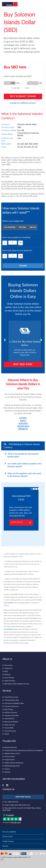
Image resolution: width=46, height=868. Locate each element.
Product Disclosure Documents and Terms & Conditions (24, 751)
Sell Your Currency (11, 713)
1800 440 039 (13, 802)
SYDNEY (23, 418)
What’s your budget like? (13, 221)
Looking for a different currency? (23, 103)
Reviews (7, 675)
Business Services (11, 748)
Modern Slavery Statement (14, 763)
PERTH (23, 421)
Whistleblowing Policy (12, 766)
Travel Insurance (10, 731)
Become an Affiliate (11, 722)
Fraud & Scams (10, 760)
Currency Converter (12, 706)
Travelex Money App (12, 700)
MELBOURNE (23, 426)
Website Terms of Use (12, 754)
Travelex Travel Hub (11, 716)
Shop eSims (21, 522)
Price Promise (9, 678)
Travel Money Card (11, 697)
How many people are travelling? (16, 237)
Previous (5, 340)
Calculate (23, 266)
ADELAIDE (23, 424)
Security (5, 846)
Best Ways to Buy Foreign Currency (17, 684)
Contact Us (8, 668)
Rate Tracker (9, 710)
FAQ (6, 672)
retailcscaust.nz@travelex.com (20, 805)
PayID (7, 734)
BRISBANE (23, 429)
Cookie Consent (8, 841)
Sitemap (7, 772)
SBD (41, 83)
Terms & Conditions (9, 832)
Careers (7, 769)
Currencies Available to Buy (14, 703)
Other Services (10, 725)
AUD (18, 83)
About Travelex (10, 681)
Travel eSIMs (9, 728)
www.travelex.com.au (11, 629)
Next (41, 340)
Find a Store (9, 665)
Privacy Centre (10, 757)
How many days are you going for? (17, 250)
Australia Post (9, 719)
